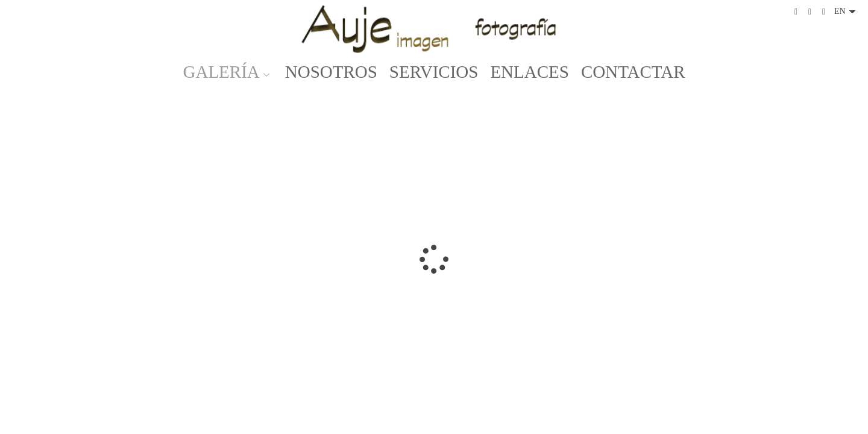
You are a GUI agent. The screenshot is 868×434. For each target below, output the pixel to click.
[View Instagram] (810, 12)
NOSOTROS (331, 72)
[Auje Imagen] (434, 29)
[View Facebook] (796, 12)
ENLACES (530, 72)
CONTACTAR (633, 72)
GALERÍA (222, 72)
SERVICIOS (434, 72)
